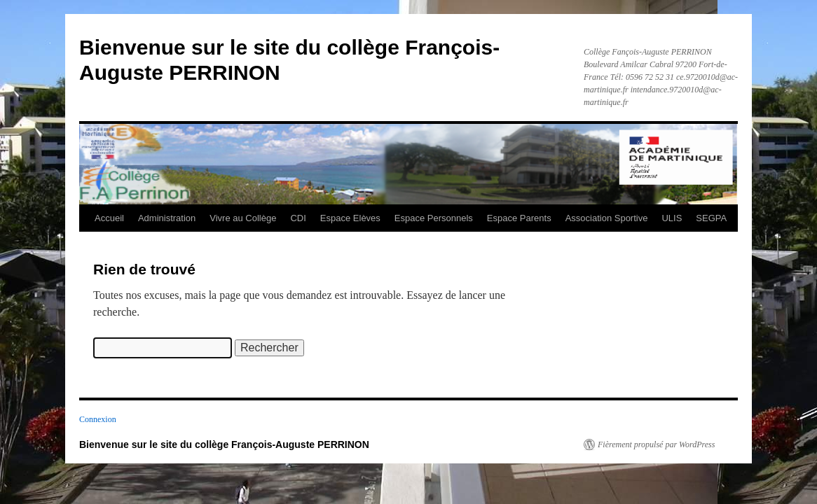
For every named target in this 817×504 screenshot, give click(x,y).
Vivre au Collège (243, 218)
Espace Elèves (350, 218)
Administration (167, 218)
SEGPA (711, 218)
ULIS (672, 218)
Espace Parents (519, 218)
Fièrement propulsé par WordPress (656, 444)
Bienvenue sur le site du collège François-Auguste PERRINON (224, 444)
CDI (298, 218)
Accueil (109, 218)
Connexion (98, 419)
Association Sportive (607, 218)
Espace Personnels (434, 218)
